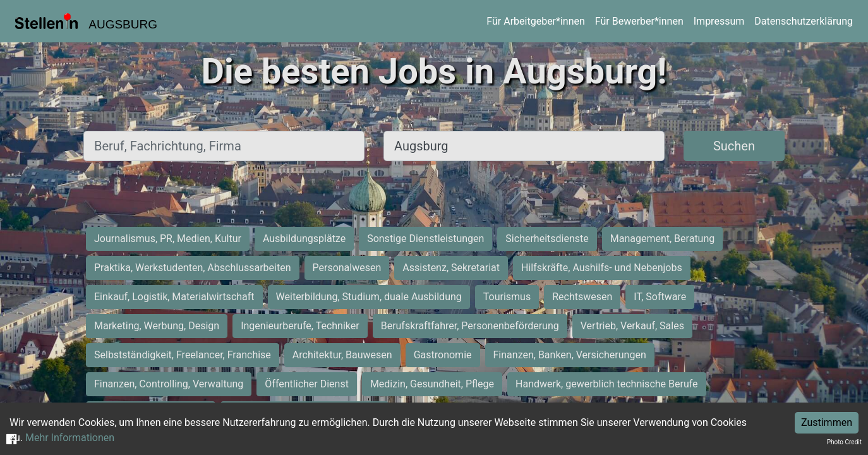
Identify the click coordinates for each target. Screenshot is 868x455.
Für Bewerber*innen (639, 21)
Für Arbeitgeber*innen (535, 21)
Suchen (734, 146)
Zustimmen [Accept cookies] (827, 422)
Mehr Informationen (70, 438)
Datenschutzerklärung (804, 21)
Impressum (719, 21)
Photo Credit (844, 442)
